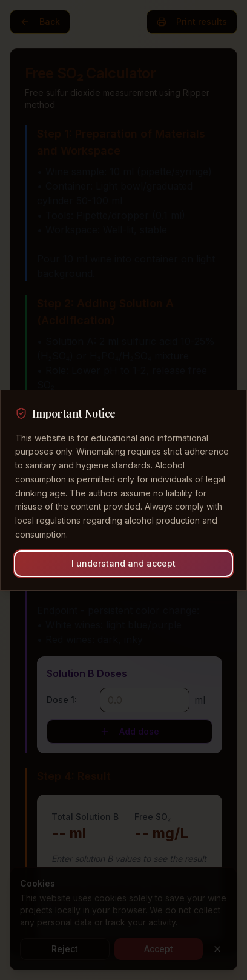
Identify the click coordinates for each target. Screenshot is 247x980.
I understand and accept (123, 563)
